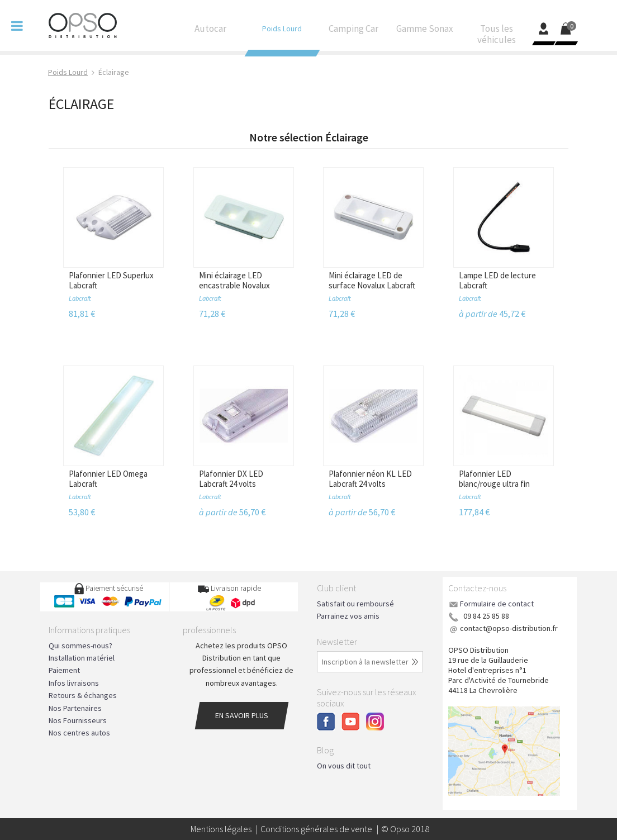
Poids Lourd (282, 31)
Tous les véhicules (496, 37)
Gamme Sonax (425, 31)
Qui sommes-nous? (80, 646)
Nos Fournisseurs (78, 720)
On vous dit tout (344, 766)
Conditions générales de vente (316, 829)
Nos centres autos (79, 733)
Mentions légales (221, 829)
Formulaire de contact (497, 604)
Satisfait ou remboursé (355, 604)
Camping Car (353, 31)
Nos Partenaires (75, 708)
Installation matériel (82, 658)
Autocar (210, 31)
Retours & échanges (83, 695)
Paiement (64, 670)
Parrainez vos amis (348, 616)
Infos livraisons (74, 683)
